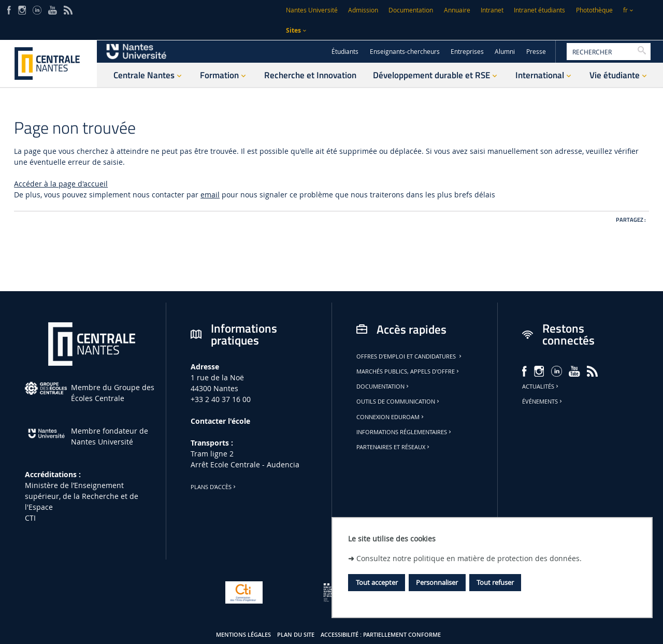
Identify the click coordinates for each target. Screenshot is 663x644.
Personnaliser (437, 582)
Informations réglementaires (405, 432)
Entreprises (467, 52)
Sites (293, 30)
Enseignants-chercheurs (405, 52)
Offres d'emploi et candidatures (410, 356)
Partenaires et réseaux (394, 447)
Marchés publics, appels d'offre (408, 371)
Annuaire (457, 10)
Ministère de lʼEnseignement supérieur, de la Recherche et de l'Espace (82, 496)
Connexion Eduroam (391, 417)
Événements (543, 402)
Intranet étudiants (539, 10)
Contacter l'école (220, 421)
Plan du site (296, 635)
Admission (363, 10)
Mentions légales (243, 635)
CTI (30, 518)
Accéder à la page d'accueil (61, 184)
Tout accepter (377, 582)
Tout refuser (495, 582)
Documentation (411, 10)
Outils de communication (399, 402)
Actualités (541, 387)
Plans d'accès (214, 487)
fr (625, 10)
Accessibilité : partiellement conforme (381, 635)
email (210, 195)
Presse (536, 52)
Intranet (492, 10)
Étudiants (345, 52)
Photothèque (594, 10)
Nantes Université (312, 10)
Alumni (505, 52)
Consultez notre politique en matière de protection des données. (469, 558)
